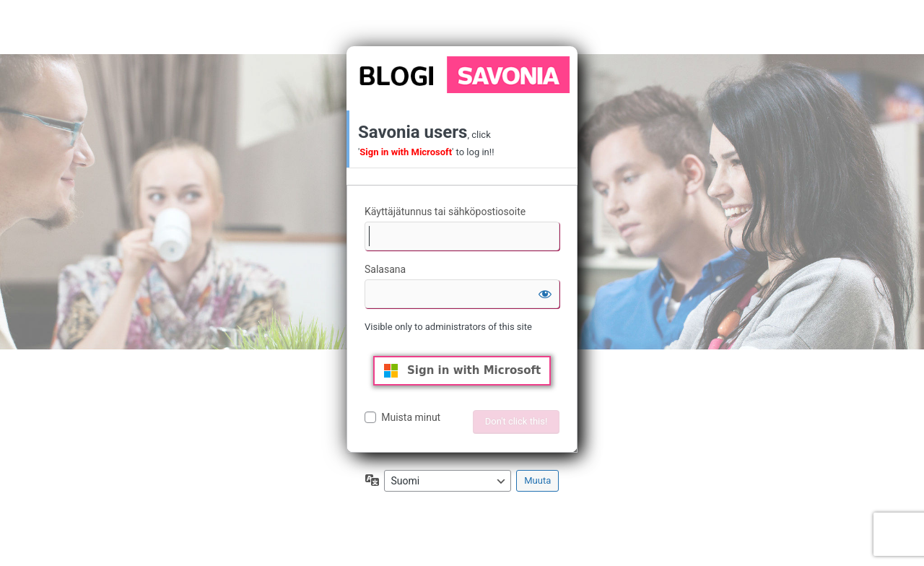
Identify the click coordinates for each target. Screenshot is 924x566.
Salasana (385, 269)
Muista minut (411, 417)
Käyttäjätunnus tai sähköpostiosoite (445, 212)
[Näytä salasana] (545, 294)
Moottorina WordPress (462, 74)
